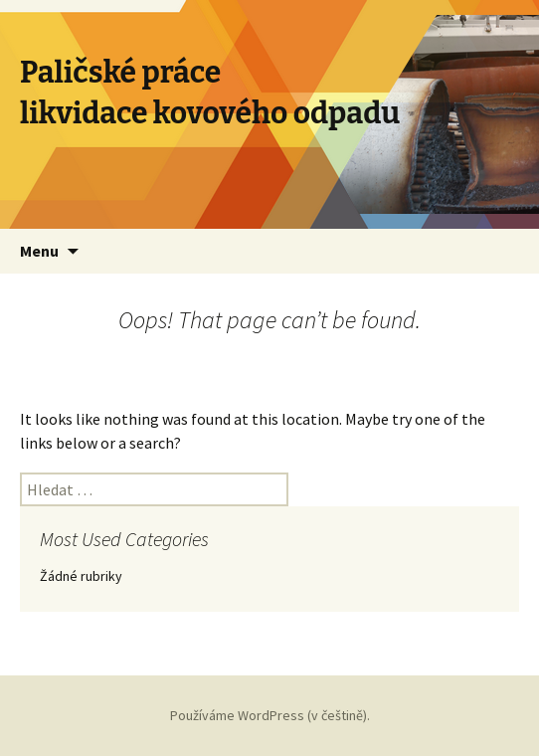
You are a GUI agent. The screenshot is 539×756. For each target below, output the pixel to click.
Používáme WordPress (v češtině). (270, 715)
